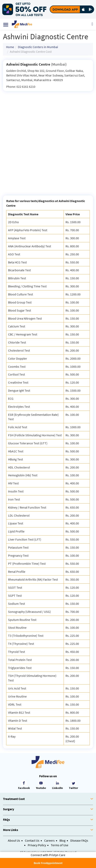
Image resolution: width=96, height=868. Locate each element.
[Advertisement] (48, 141)
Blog (62, 840)
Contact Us (32, 840)
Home (10, 47)
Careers (49, 840)
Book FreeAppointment (48, 863)
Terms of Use (60, 845)
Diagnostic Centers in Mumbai (38, 47)
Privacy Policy (37, 845)
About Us (14, 840)
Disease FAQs (79, 840)
